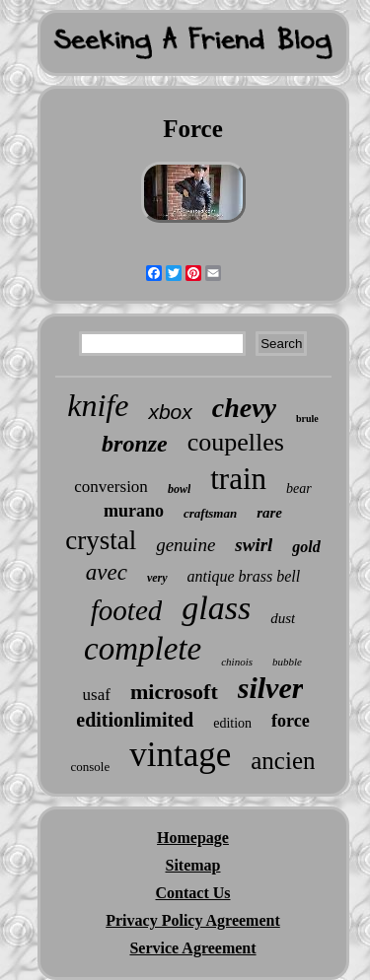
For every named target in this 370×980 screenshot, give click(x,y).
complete (143, 649)
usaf (97, 695)
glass (216, 608)
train (238, 479)
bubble (287, 662)
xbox (170, 412)
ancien (283, 761)
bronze (135, 444)
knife (98, 405)
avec (107, 572)
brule (307, 419)
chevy (244, 408)
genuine (185, 545)
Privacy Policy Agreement (193, 920)
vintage (180, 755)
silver (271, 688)
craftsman (210, 513)
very (157, 578)
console (91, 767)
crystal (101, 540)
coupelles (236, 442)
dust (283, 618)
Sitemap (193, 865)
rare (269, 513)
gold (306, 547)
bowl (179, 489)
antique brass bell (244, 576)
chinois (237, 662)
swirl (254, 545)
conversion (111, 487)
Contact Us (193, 893)
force (291, 721)
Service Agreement (192, 948)
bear (299, 489)
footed (127, 610)
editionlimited (135, 720)
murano (134, 511)
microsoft (174, 692)
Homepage (193, 838)
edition (232, 723)
